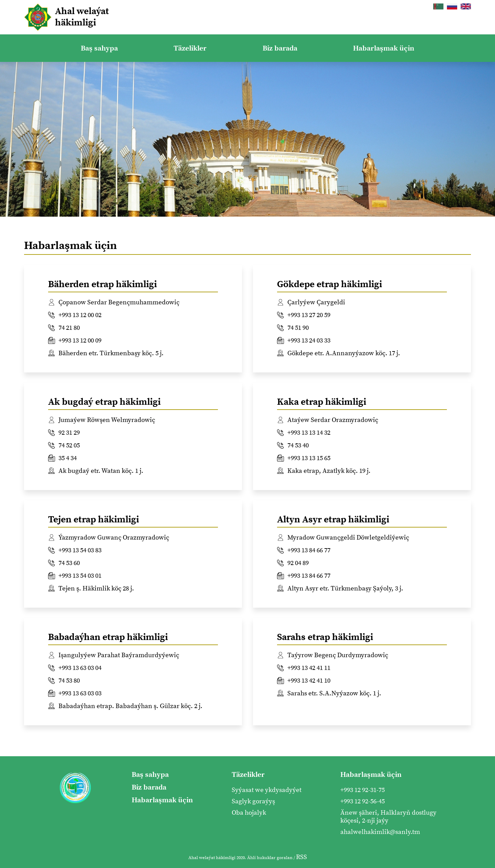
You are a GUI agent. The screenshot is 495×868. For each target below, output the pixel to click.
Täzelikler (190, 48)
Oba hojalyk (249, 813)
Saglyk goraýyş (253, 801)
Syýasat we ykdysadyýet (267, 790)
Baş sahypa (99, 48)
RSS (301, 857)
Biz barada (280, 48)
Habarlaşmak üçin (384, 48)
